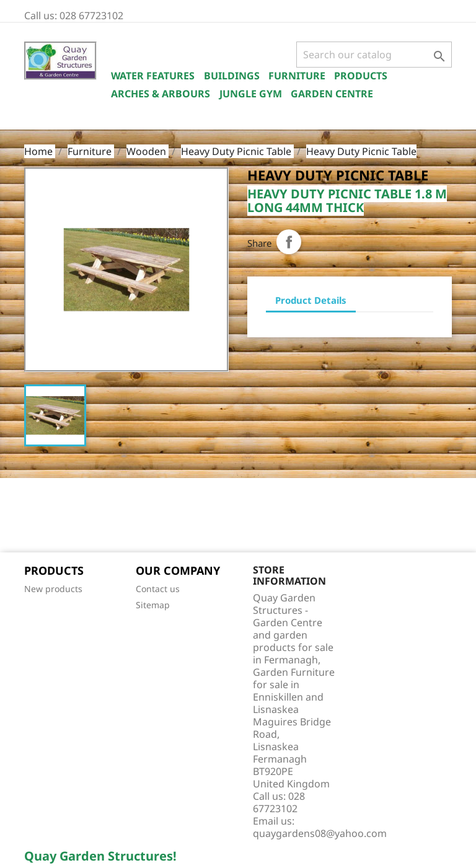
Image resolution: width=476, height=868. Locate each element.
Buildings (232, 76)
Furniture (297, 76)
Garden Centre (332, 94)
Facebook (38, 516)
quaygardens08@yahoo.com (320, 833)
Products (361, 76)
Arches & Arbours (161, 94)
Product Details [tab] (311, 300)
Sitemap (153, 605)
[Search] (374, 55)
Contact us (158, 589)
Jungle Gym (251, 94)
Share (289, 242)
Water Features (153, 76)
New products (53, 589)
